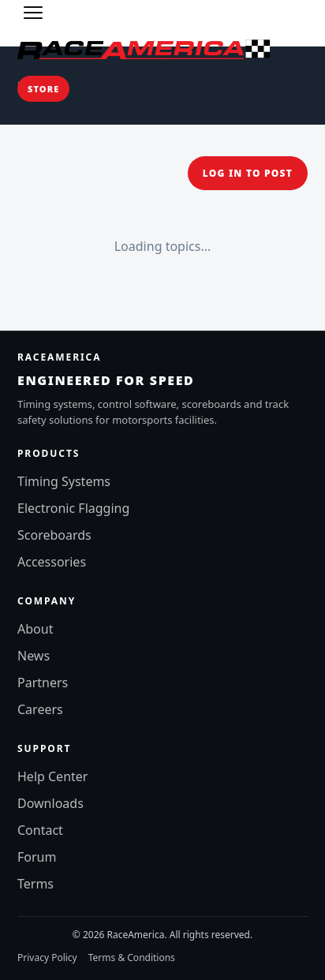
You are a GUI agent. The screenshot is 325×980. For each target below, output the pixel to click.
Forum (37, 857)
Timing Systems (64, 481)
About (35, 629)
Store (43, 89)
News (34, 656)
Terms (35, 884)
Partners (43, 683)
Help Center (52, 776)
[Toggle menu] (33, 13)
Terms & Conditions (132, 958)
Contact (40, 830)
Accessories (52, 562)
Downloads (50, 803)
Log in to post (248, 173)
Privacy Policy (47, 958)
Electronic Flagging (73, 508)
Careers (40, 709)
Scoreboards (54, 535)
